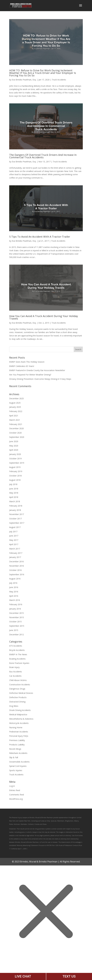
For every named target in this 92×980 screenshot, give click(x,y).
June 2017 (14, 536)
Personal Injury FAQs (19, 736)
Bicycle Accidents (17, 650)
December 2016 (16, 561)
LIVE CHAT (23, 976)
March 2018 (15, 501)
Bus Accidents (16, 672)
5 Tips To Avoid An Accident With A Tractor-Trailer (40, 237)
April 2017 (14, 544)
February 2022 (16, 411)
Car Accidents (15, 676)
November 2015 (17, 617)
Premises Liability (17, 740)
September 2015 (17, 626)
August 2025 (15, 403)
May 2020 (14, 446)
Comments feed (17, 795)
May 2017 (14, 540)
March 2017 (15, 549)
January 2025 (15, 407)
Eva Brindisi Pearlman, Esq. (24, 80)
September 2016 (17, 574)
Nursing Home (16, 727)
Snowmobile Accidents (19, 762)
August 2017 (15, 527)
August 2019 (15, 467)
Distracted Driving (17, 702)
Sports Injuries (16, 770)
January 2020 (15, 454)
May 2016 (14, 592)
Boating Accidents (17, 659)
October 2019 (15, 459)
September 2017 (17, 523)
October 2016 (15, 570)
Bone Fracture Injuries (19, 663)
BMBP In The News (18, 654)
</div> (21, 969)
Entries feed (15, 790)
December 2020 (16, 428)
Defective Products (18, 697)
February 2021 (16, 424)
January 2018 (15, 510)
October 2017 (15, 519)
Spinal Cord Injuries (18, 766)
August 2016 (15, 579)
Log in (12, 786)
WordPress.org (16, 799)
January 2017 (15, 557)
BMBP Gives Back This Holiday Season (27, 362)
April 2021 (14, 416)
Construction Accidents (20, 685)
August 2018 (15, 480)
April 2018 (14, 497)
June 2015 (14, 630)
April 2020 (14, 450)
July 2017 (13, 532)
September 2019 (17, 463)
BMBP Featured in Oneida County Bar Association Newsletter (37, 370)
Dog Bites (14, 706)
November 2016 (17, 566)
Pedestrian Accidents (19, 732)
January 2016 (15, 609)
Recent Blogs (15, 749)
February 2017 (16, 553)
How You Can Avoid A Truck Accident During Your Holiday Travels (44, 317)
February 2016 (16, 604)
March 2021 (15, 420)
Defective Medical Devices (21, 693)
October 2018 (15, 476)
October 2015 (15, 622)
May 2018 (14, 493)
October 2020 (15, 433)
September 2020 (17, 437)
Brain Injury (14, 667)
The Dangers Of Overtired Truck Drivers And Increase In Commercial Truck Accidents (43, 156)
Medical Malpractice (18, 714)
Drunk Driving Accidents (20, 710)
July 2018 (13, 484)
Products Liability (17, 745)
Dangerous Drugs (17, 689)
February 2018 (16, 506)
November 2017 (17, 514)
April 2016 (14, 596)
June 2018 (14, 489)
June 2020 (14, 441)
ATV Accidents (16, 646)
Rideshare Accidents (18, 753)
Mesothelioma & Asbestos (21, 719)
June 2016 (14, 587)
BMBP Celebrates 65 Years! (22, 366)
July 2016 (13, 583)
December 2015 (16, 613)
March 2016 (15, 600)
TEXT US (69, 976)
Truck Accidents (59, 80)
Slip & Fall (14, 757)
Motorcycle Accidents (19, 723)
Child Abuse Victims (18, 680)
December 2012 (16, 634)
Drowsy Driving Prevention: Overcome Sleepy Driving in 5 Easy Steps (40, 379)
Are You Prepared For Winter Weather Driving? (30, 375)
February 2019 (16, 471)
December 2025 (16, 398)
